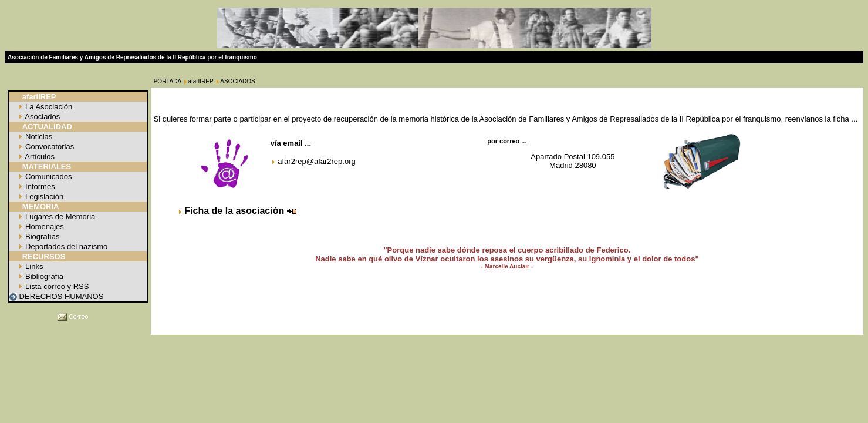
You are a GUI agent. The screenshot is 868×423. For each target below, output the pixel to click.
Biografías (41, 236)
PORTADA (168, 81)
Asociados (41, 117)
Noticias (38, 137)
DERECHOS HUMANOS (60, 296)
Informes (39, 187)
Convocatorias (48, 147)
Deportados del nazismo (65, 246)
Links (33, 266)
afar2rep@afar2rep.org (316, 161)
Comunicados (47, 177)
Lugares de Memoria (59, 216)
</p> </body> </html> (434, 345)
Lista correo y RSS (56, 286)
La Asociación (48, 107)
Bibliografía (43, 276)
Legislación (43, 197)
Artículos (38, 157)
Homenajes (43, 226)
